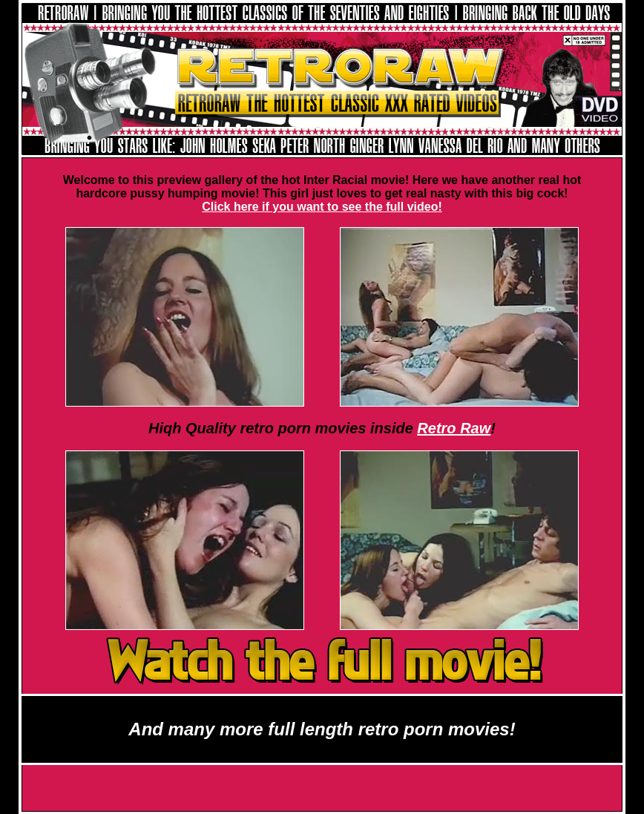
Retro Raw (454, 428)
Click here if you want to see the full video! (322, 207)
